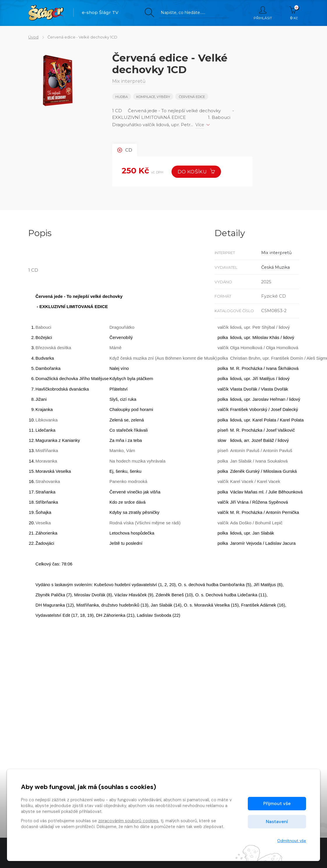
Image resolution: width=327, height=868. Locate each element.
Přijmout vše (277, 803)
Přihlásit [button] (263, 13)
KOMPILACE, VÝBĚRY (153, 97)
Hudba (122, 97)
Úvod (33, 37)
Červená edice (192, 97)
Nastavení (277, 822)
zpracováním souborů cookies (128, 821)
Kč (294, 13)
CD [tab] (125, 150)
